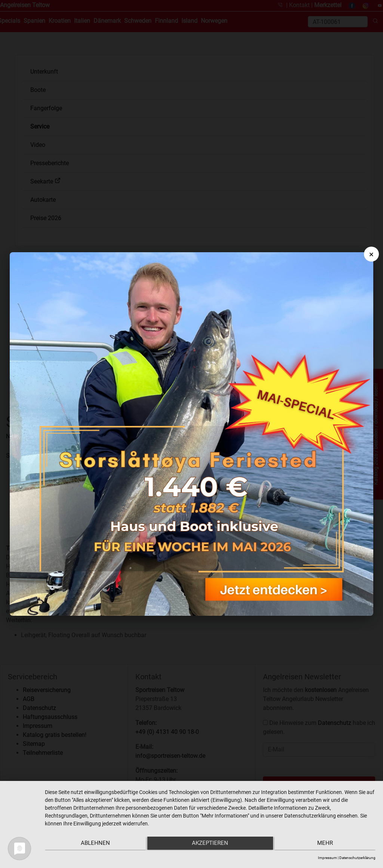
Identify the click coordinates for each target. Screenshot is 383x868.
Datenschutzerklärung (357, 858)
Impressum (327, 858)
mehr (327, 844)
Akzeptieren (210, 844)
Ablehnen (94, 844)
